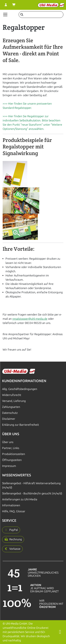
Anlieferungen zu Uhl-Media (20, 499)
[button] (11, 530)
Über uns (8, 442)
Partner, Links (11, 448)
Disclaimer (9, 419)
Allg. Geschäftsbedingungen (20, 389)
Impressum (9, 466)
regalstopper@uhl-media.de (30, 319)
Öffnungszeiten (12, 460)
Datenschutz (10, 413)
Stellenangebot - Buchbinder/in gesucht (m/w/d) (32, 493)
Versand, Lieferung (14, 401)
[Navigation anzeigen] (5, 15)
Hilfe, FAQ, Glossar (14, 511)
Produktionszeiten (14, 454)
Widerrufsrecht (12, 395)
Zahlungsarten (11, 407)
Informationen (11, 505)
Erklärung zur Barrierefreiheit (21, 425)
